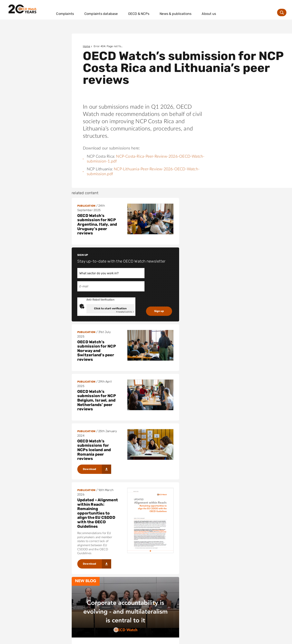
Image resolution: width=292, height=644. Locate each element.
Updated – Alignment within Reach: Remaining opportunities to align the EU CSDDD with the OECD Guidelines (208, 355)
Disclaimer (17, 639)
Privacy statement (42, 639)
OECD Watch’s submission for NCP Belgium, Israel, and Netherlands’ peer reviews (207, 301)
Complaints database (117, 11)
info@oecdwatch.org (209, 607)
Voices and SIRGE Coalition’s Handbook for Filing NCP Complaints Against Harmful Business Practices (96, 473)
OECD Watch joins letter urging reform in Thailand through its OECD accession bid (117, 542)
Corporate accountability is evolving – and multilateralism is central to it (119, 432)
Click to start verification (220, 259)
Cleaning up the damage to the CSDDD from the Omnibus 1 (234, 564)
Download (90, 343)
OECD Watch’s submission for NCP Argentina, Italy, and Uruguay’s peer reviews (97, 224)
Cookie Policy (69, 639)
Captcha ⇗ (235, 262)
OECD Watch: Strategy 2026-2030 (203, 441)
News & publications (191, 11)
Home (87, 46)
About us (224, 11)
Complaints (81, 11)
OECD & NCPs (154, 11)
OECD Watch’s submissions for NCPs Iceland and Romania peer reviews (94, 323)
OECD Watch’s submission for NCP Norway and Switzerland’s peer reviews (97, 274)
